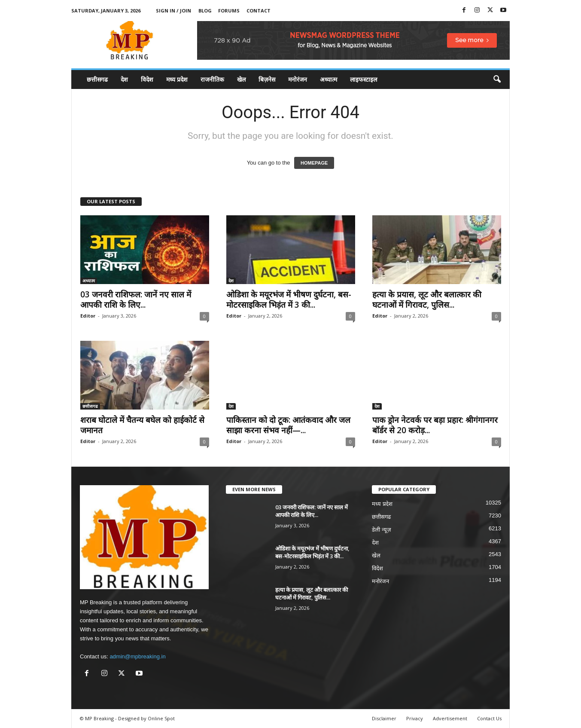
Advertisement (450, 718)
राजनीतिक (212, 79)
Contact (259, 11)
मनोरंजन (298, 79)
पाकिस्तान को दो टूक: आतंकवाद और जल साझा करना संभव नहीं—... (288, 425)
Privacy (415, 718)
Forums (229, 11)
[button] (497, 80)
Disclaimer (384, 718)
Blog (205, 11)
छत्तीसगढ (97, 79)
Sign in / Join (173, 11)
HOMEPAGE (314, 163)
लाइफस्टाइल (364, 79)
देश (124, 79)
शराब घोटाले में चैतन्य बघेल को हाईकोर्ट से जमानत (142, 425)
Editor (88, 316)
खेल (241, 79)
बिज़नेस (267, 79)
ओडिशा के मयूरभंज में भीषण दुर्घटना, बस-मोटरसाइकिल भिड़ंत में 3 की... (289, 300)
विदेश (147, 79)
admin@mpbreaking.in (137, 656)
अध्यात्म (329, 79)
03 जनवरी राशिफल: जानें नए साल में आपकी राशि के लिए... (136, 300)
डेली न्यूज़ (382, 530)
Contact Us (489, 718)
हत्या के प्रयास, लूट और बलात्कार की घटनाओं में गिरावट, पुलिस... (427, 300)
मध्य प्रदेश (177, 79)
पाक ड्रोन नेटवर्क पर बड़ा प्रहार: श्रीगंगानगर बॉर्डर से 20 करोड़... (435, 425)
